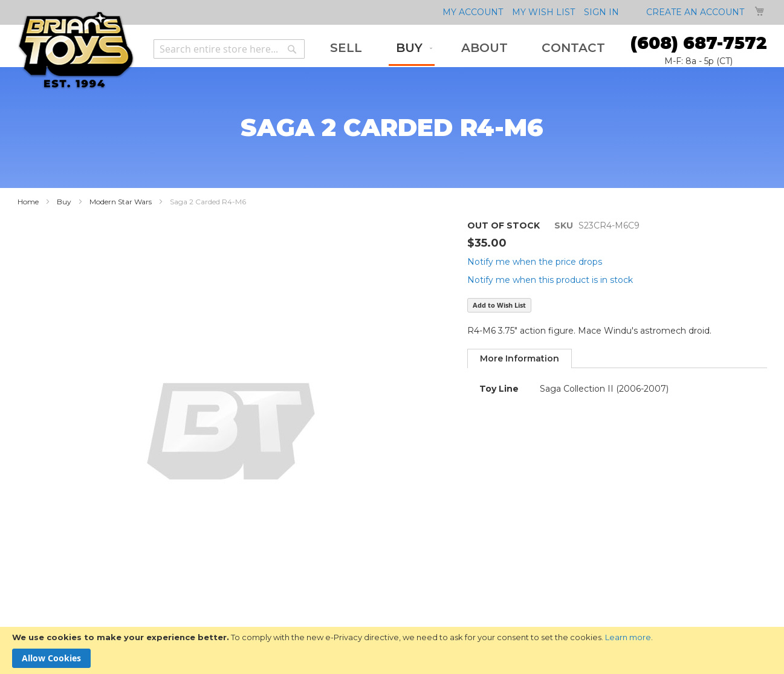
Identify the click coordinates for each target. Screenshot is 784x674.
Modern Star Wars (121, 202)
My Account (473, 12)
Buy (64, 202)
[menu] (468, 49)
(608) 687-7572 (699, 43)
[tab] (520, 358)
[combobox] (229, 49)
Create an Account (695, 12)
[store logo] (76, 50)
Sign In (601, 12)
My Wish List (543, 12)
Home (28, 202)
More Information (520, 358)
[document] (392, 650)
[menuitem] (346, 48)
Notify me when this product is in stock (550, 280)
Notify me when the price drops (535, 262)
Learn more (628, 637)
